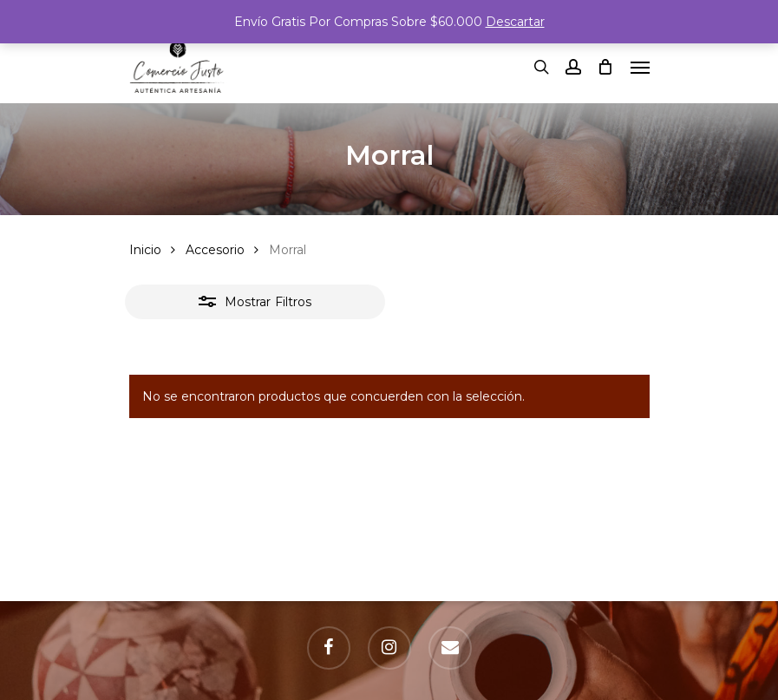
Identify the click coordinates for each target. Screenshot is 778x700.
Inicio (145, 250)
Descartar (515, 22)
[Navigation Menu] (640, 67)
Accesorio (215, 250)
